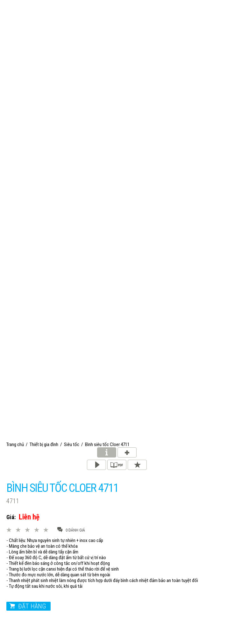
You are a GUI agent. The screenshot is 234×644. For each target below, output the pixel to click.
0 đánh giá (71, 530)
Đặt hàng (32, 606)
